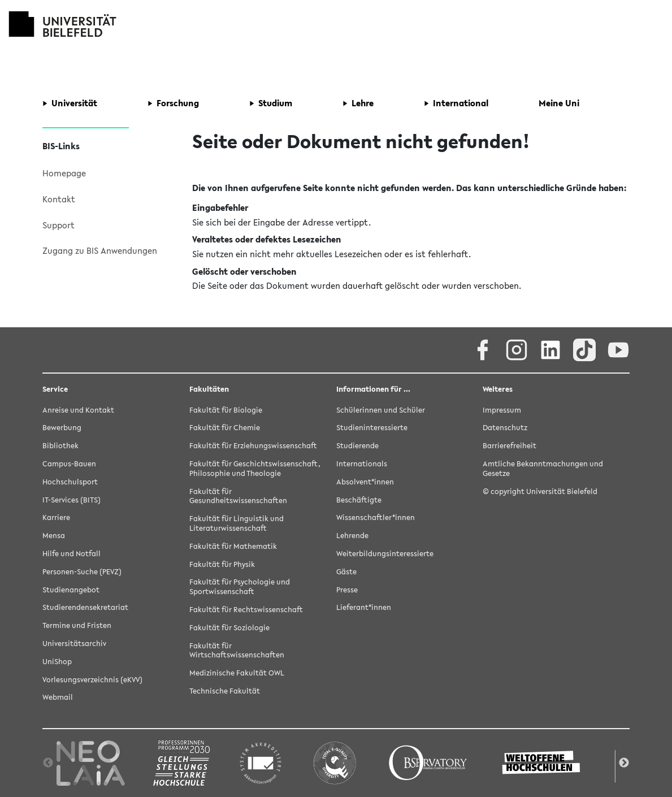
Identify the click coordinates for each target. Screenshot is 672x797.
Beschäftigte (359, 500)
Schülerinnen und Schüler (381, 410)
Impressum (502, 410)
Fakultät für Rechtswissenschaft (246, 610)
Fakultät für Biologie (226, 410)
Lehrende (352, 536)
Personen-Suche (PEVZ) (82, 572)
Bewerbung (62, 428)
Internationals (362, 464)
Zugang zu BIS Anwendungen (100, 250)
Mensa (54, 536)
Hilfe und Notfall (71, 554)
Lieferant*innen (364, 607)
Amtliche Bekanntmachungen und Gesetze (543, 469)
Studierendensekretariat (85, 607)
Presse (347, 590)
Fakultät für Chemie (225, 428)
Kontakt (59, 199)
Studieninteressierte (372, 428)
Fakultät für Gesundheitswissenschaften (238, 496)
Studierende (357, 446)
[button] (70, 103)
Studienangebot (71, 590)
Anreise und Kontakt (78, 410)
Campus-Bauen (69, 464)
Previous (48, 763)
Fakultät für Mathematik (233, 546)
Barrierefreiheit (510, 446)
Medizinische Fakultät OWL (237, 673)
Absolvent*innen (365, 482)
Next (624, 763)
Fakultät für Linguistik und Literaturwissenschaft (237, 523)
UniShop (57, 662)
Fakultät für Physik (222, 564)
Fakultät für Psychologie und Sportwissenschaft (240, 587)
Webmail (58, 697)
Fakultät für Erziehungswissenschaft (253, 446)
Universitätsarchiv (74, 644)
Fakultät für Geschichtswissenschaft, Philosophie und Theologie (255, 469)
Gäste (346, 572)
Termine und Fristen (77, 625)
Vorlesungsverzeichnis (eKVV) (92, 680)
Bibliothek (60, 446)
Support (58, 225)
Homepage (64, 173)
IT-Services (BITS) (71, 500)
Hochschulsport (70, 482)
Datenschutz (505, 428)
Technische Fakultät (225, 691)
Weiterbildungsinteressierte (385, 554)
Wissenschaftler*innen (376, 517)
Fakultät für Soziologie (229, 628)
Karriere (56, 517)
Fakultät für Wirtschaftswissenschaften (237, 651)
